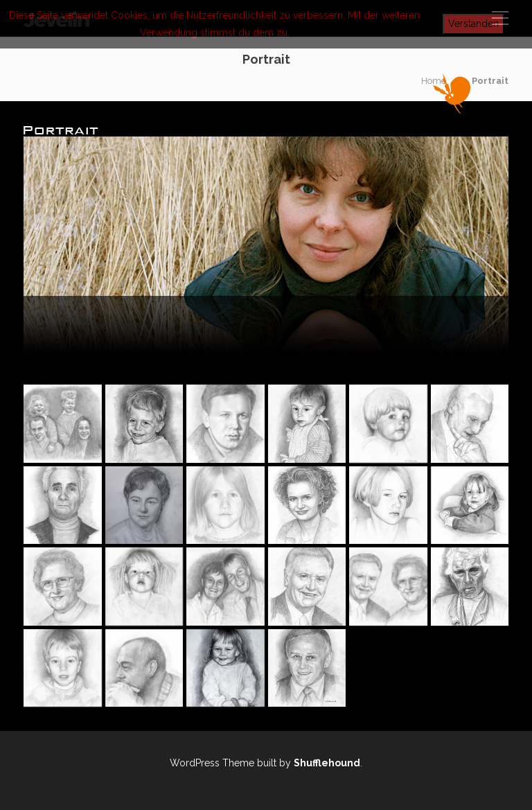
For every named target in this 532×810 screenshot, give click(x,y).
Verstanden (473, 24)
